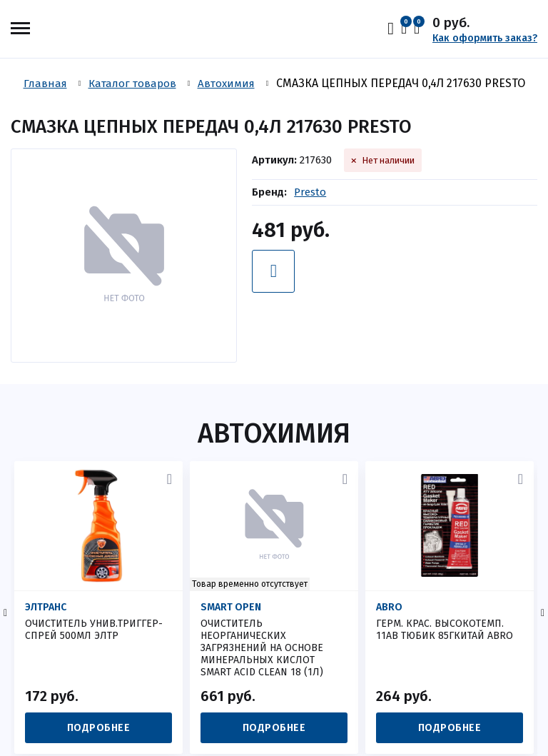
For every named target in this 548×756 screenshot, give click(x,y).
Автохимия (274, 433)
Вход (394, 29)
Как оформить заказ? (485, 38)
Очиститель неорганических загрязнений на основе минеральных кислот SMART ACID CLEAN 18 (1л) (262, 648)
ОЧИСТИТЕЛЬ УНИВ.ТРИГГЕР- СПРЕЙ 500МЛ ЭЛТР (94, 630)
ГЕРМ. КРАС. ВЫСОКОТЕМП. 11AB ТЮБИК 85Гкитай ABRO (445, 630)
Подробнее (99, 728)
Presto (310, 192)
